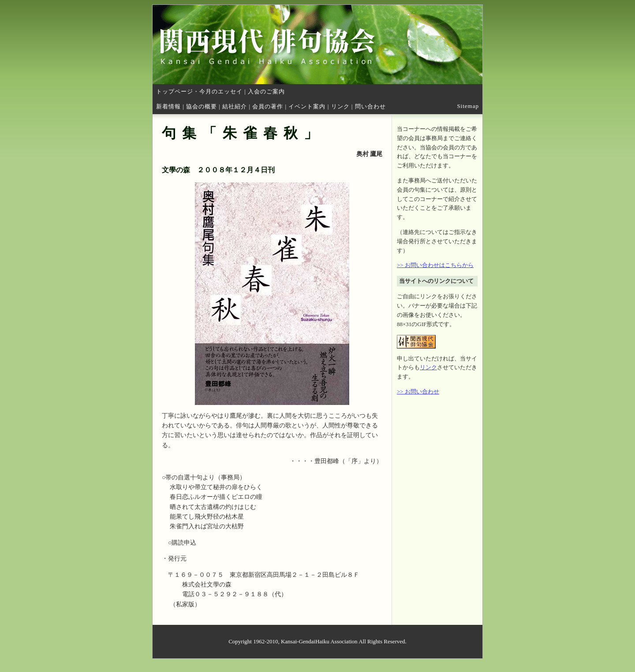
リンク (340, 106)
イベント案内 (307, 106)
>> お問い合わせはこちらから (435, 265)
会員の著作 (268, 106)
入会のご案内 (266, 91)
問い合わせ (370, 106)
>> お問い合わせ (418, 392)
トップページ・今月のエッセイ (199, 91)
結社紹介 (235, 106)
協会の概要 (202, 106)
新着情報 (168, 106)
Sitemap (468, 106)
